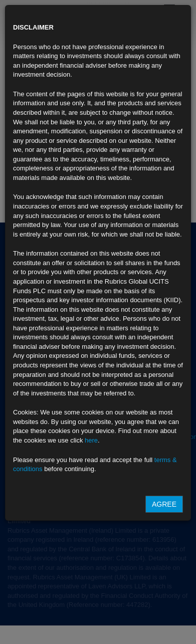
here (91, 440)
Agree (164, 504)
